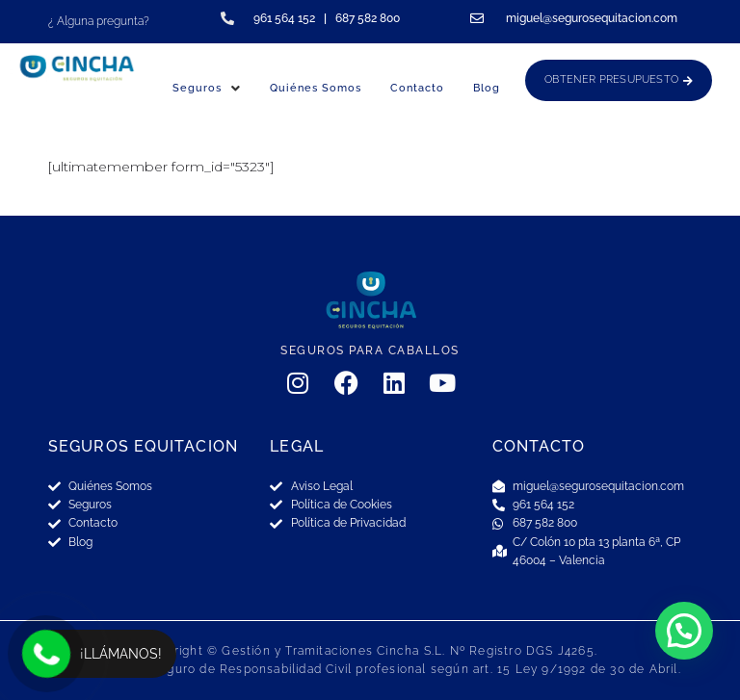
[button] (684, 631)
